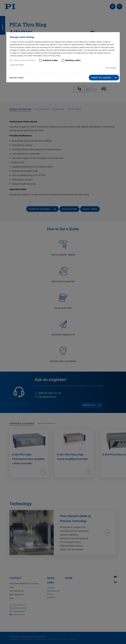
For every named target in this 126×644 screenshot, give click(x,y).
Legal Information (17, 65)
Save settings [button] (16, 78)
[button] (104, 78)
